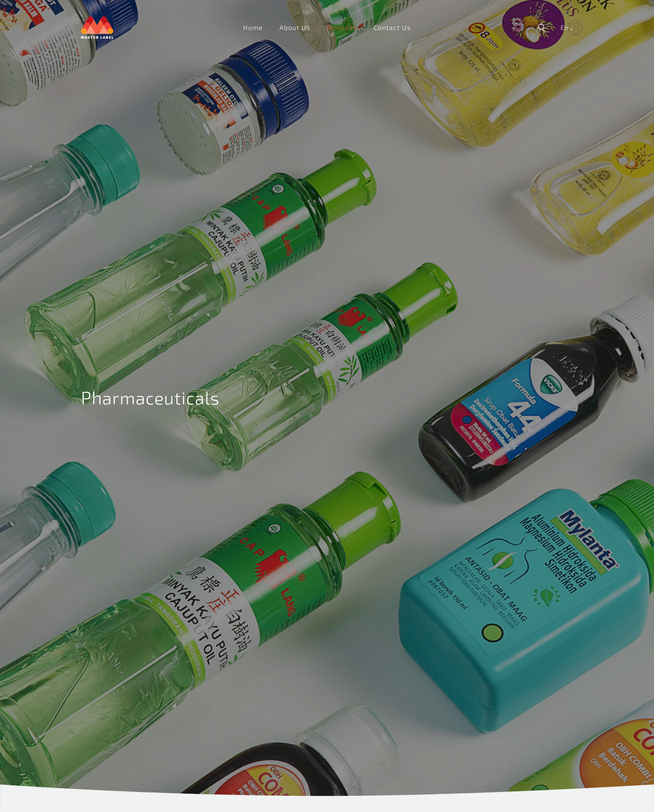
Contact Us (392, 27)
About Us (295, 27)
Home (253, 27)
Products (342, 27)
